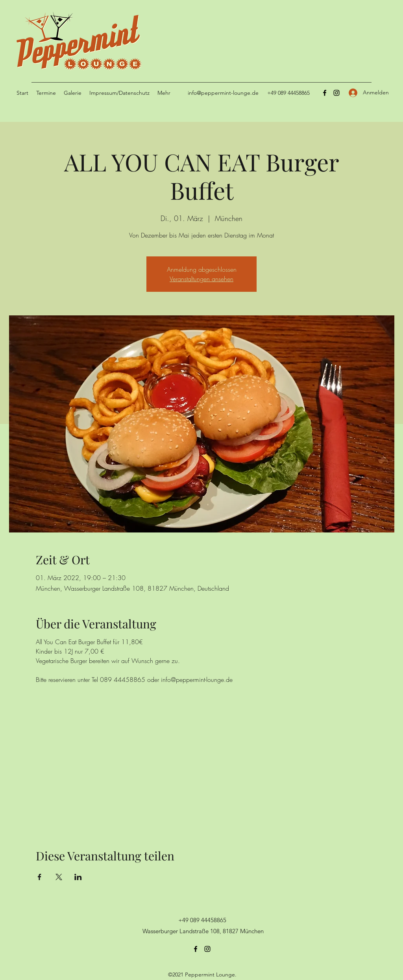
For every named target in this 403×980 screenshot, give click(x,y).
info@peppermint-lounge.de (223, 93)
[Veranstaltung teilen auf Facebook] (40, 877)
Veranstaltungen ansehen (201, 279)
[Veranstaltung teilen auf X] (59, 877)
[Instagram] (336, 93)
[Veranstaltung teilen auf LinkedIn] (78, 877)
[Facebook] (325, 93)
